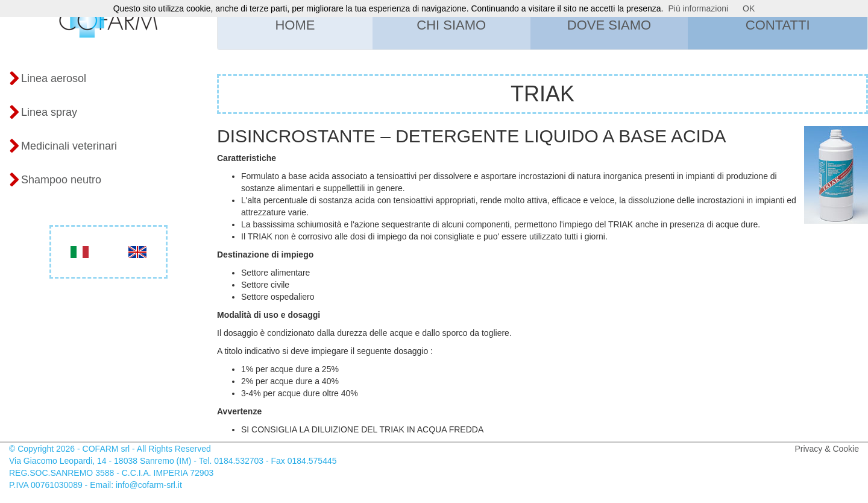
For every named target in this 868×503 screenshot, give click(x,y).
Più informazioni (699, 8)
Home (295, 25)
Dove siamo (609, 25)
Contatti (778, 25)
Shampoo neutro (55, 180)
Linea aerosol (48, 79)
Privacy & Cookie (827, 449)
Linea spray (43, 113)
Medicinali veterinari (63, 147)
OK (749, 8)
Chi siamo (451, 25)
